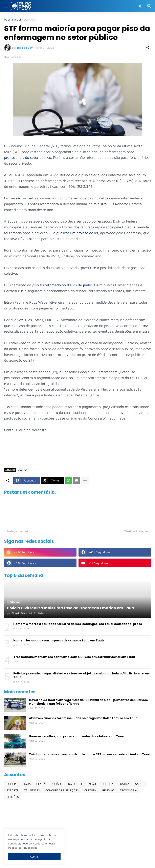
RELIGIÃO (108, 790)
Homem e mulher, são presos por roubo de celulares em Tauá (76, 736)
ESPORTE (13, 790)
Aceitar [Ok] (34, 856)
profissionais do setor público (28, 157)
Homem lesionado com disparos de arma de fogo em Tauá (59, 640)
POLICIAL (12, 784)
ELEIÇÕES (13, 797)
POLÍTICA (107, 784)
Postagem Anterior (18, 531)
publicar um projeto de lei (77, 233)
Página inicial (12, 20)
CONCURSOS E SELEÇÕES (62, 790)
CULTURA (91, 790)
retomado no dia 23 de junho (68, 285)
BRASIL (71, 784)
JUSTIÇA (29, 20)
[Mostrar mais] (85, 480)
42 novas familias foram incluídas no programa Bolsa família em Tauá (83, 718)
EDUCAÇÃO (88, 784)
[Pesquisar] (150, 6)
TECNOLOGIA (128, 790)
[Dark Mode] (141, 6)
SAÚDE (140, 784)
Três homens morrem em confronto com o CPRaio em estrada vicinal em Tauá (74, 657)
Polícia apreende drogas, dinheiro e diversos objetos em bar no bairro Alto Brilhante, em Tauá (82, 675)
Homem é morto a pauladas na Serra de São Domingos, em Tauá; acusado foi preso (78, 624)
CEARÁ (41, 784)
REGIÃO (56, 784)
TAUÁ (27, 784)
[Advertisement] (77, 453)
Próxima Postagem (136, 531)
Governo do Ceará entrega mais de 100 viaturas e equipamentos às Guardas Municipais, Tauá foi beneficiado (88, 702)
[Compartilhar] (148, 48)
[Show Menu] (6, 6)
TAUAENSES (32, 790)
